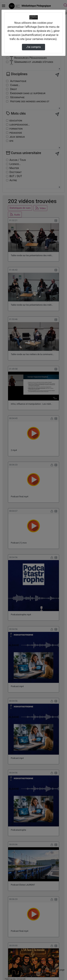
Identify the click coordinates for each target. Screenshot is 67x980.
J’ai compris (33, 47)
